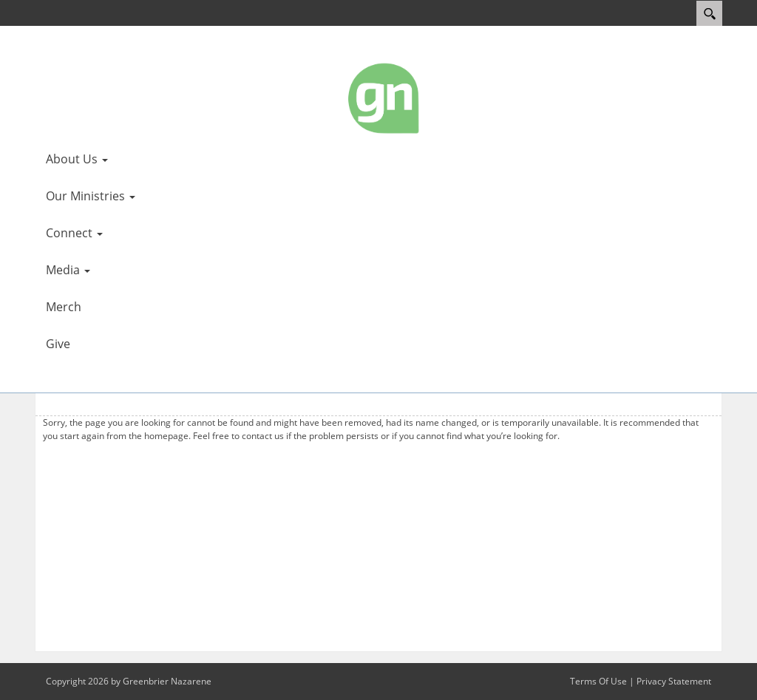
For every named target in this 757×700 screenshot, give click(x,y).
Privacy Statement (674, 681)
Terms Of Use (598, 681)
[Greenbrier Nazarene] (384, 98)
